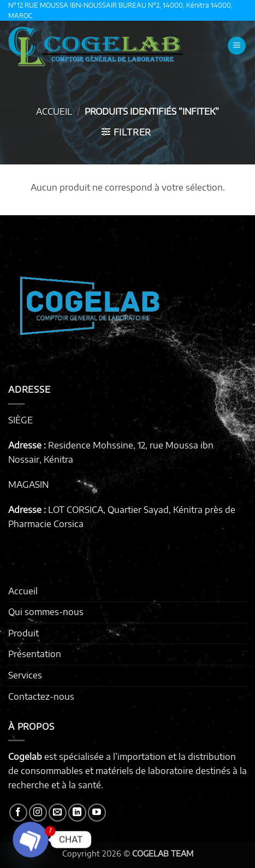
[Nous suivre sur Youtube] (97, 813)
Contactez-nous (41, 696)
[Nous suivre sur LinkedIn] (77, 813)
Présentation (35, 654)
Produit (23, 633)
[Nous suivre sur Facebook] (18, 813)
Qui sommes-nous (46, 612)
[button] (237, 46)
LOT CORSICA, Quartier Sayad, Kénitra (125, 510)
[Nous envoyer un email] (58, 813)
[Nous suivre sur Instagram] (38, 813)
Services (25, 675)
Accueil (54, 111)
